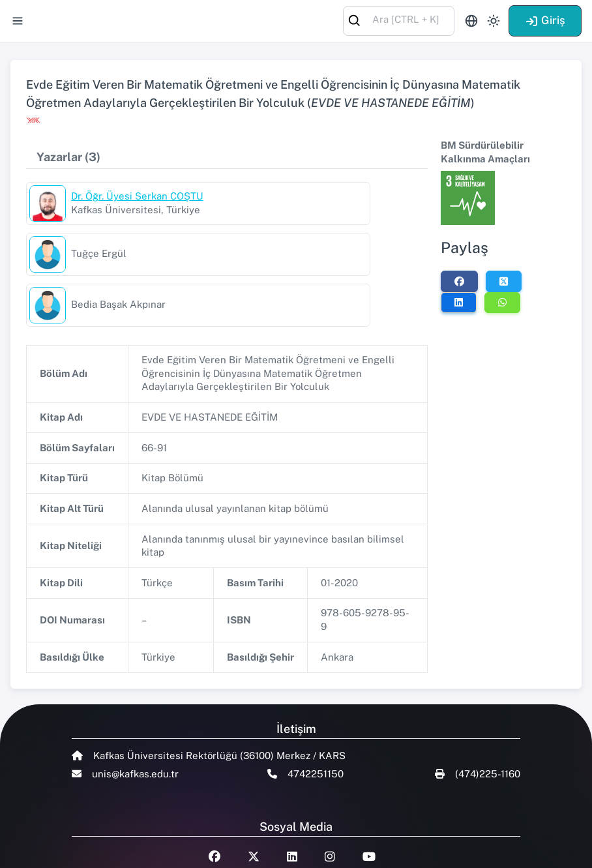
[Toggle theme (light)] (494, 21)
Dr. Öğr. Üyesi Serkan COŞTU (137, 196)
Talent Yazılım (144, 849)
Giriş (545, 20)
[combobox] (399, 20)
